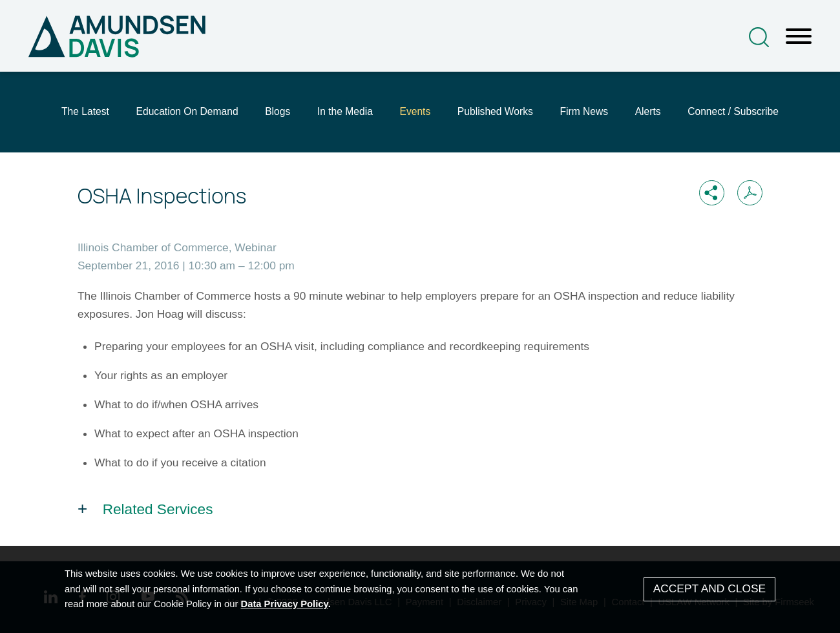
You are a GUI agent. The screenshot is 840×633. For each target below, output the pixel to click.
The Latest (85, 111)
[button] (712, 193)
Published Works (495, 111)
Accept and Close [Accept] (709, 588)
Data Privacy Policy (285, 604)
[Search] (759, 37)
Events (415, 111)
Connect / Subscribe (733, 111)
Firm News (584, 111)
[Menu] (799, 37)
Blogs (278, 111)
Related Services (158, 509)
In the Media (345, 111)
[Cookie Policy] (420, 589)
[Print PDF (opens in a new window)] (750, 193)
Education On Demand (187, 111)
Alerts (648, 111)
